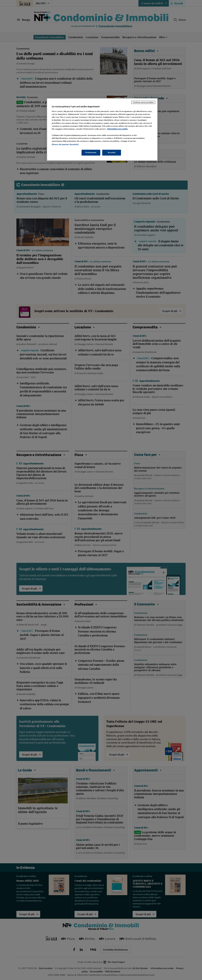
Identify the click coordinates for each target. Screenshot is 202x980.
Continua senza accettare (143, 102)
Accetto (112, 152)
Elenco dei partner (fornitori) (65, 144)
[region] (102, 129)
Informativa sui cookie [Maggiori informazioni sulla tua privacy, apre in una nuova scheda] (117, 129)
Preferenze (91, 152)
